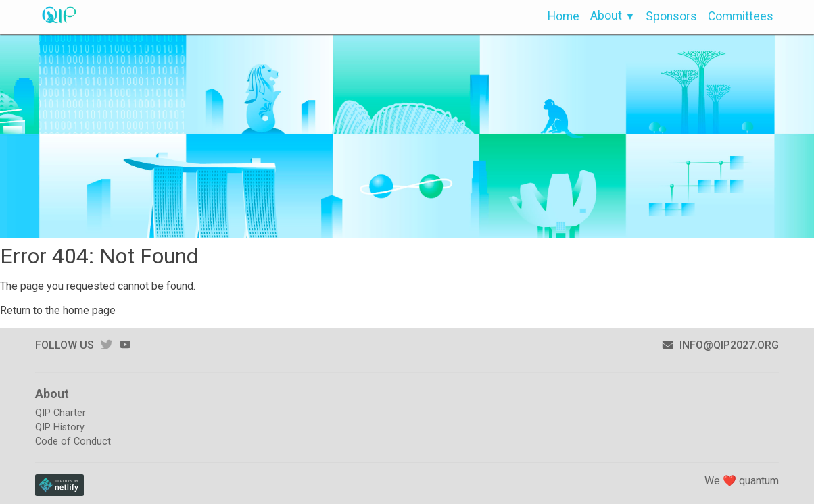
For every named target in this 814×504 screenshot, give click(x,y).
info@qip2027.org (720, 345)
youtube (125, 344)
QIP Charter (61, 413)
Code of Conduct (73, 442)
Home (564, 16)
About (606, 16)
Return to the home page (58, 310)
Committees (741, 16)
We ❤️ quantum (742, 481)
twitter (106, 344)
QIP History (60, 427)
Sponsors (671, 16)
